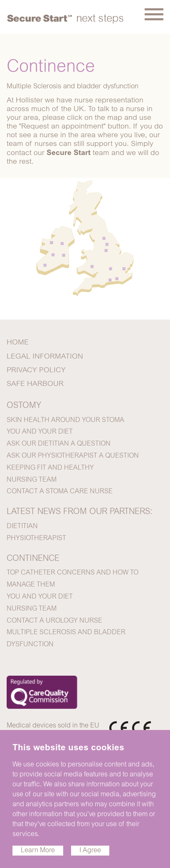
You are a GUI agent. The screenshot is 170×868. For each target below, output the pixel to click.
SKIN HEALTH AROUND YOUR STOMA (65, 420)
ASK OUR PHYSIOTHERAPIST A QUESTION (73, 456)
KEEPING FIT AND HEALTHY (50, 468)
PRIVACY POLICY (36, 371)
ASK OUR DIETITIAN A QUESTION (59, 444)
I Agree (90, 851)
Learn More (38, 851)
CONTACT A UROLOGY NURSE (54, 621)
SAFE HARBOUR (35, 384)
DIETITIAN (22, 526)
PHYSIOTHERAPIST (36, 538)
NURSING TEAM (32, 480)
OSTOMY (24, 406)
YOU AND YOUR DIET (40, 432)
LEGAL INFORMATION (45, 357)
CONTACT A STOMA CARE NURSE (60, 492)
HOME (18, 343)
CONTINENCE (33, 559)
